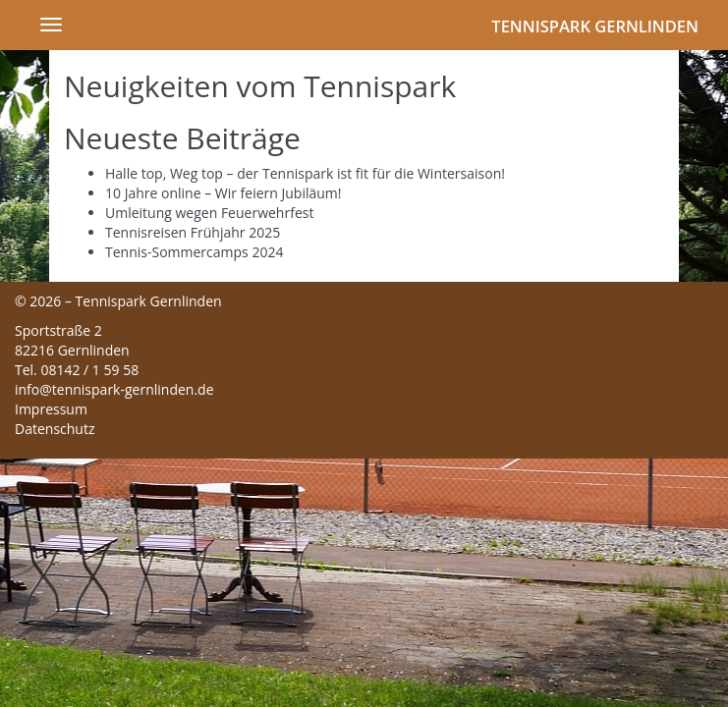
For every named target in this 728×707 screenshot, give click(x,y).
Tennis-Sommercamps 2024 (194, 252)
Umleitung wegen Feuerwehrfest (209, 213)
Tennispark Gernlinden (595, 26)
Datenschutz (55, 429)
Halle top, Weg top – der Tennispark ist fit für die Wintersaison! (305, 173)
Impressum (51, 409)
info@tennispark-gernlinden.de (114, 389)
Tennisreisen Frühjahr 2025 (193, 232)
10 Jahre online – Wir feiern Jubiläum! (224, 193)
